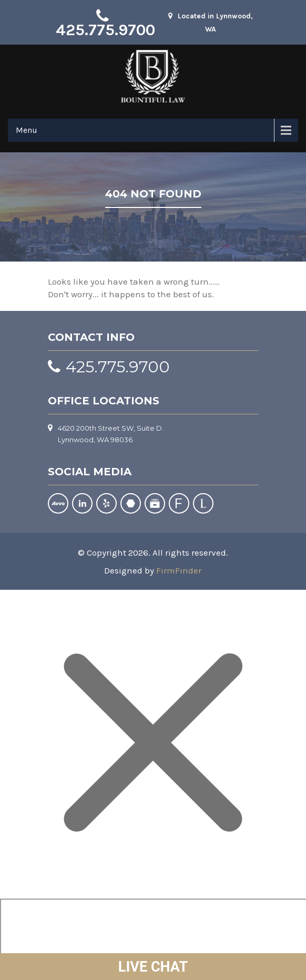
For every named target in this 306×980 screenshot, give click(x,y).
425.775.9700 (105, 30)
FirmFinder (179, 570)
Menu (27, 130)
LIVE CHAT (153, 967)
